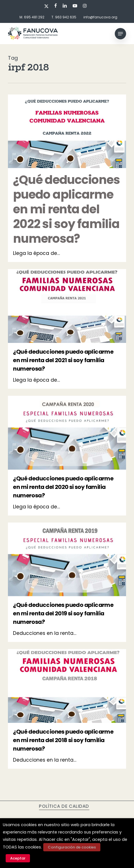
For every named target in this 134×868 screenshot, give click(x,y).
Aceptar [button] (18, 858)
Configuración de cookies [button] (72, 847)
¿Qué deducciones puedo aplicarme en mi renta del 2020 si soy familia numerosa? (63, 487)
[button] (120, 34)
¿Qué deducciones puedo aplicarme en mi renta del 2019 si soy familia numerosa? (63, 613)
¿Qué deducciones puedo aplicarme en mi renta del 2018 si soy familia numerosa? (63, 740)
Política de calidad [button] (64, 806)
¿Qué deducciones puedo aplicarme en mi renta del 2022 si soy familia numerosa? (66, 209)
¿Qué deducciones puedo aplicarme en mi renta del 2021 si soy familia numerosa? (63, 360)
